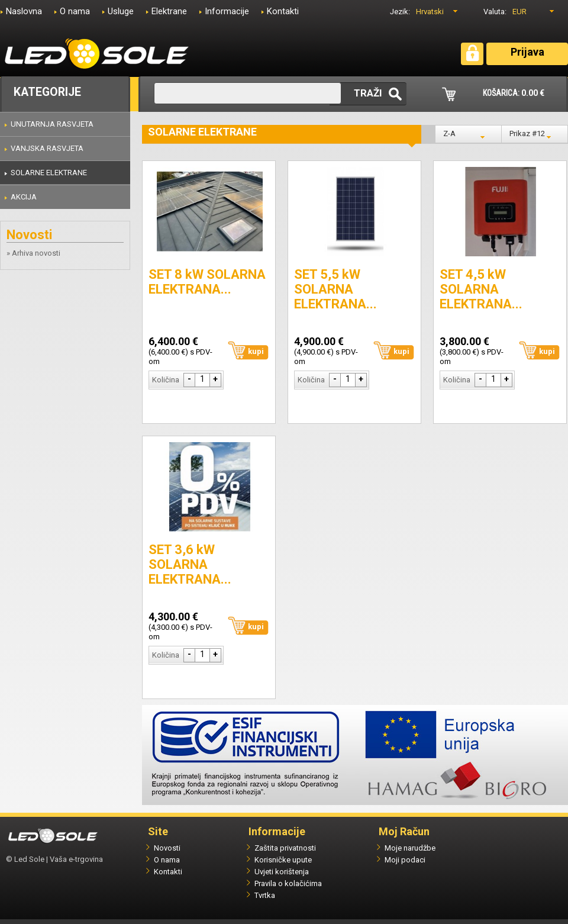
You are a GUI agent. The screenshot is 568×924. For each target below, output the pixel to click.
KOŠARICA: (514, 93)
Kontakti (283, 11)
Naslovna (24, 11)
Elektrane (169, 11)
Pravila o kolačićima (288, 883)
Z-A (449, 133)
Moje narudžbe (410, 848)
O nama (75, 11)
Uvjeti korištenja (282, 872)
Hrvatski (430, 12)
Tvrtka (265, 895)
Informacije (227, 11)
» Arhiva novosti (33, 253)
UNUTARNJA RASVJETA (52, 124)
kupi (256, 351)
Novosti (167, 848)
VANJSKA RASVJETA (47, 148)
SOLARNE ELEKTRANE (49, 173)
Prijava (527, 52)
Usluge (121, 11)
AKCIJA (24, 197)
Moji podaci (405, 860)
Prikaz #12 (527, 133)
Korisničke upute (283, 860)
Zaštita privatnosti (285, 848)
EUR (519, 12)
